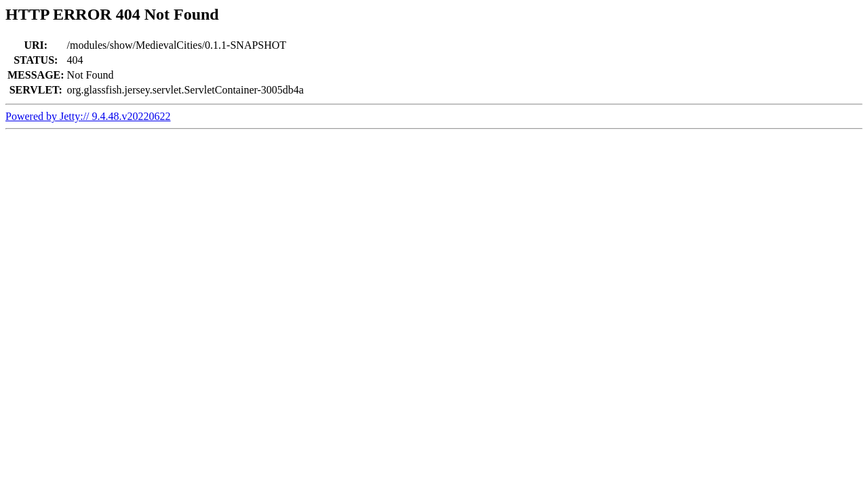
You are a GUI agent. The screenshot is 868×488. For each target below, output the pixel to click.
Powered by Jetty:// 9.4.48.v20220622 (88, 116)
